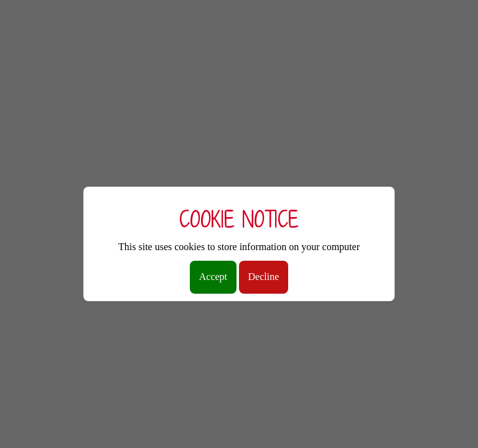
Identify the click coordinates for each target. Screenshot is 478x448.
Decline (264, 277)
